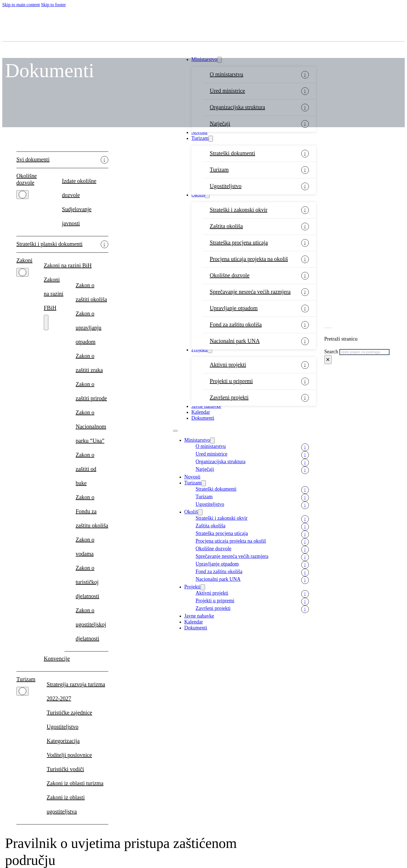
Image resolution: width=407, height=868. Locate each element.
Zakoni (24, 260)
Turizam (200, 138)
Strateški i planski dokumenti (49, 244)
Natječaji (205, 469)
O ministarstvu (211, 446)
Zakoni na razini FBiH (54, 294)
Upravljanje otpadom (234, 308)
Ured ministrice (212, 454)
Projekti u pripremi (231, 381)
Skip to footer (53, 5)
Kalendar (201, 412)
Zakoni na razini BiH (68, 265)
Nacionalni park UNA (235, 341)
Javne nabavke (206, 406)
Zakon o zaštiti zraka (89, 363)
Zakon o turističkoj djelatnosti (88, 582)
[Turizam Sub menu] (211, 139)
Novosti (200, 132)
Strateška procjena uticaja (239, 243)
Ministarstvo (197, 440)
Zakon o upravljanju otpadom (89, 328)
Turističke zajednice (69, 713)
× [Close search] (328, 359)
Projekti (200, 350)
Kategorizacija (63, 741)
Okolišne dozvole (230, 275)
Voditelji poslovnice (69, 755)
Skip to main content (21, 5)
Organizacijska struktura (221, 462)
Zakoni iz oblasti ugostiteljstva (66, 804)
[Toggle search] (328, 328)
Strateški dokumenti (233, 153)
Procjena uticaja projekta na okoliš (249, 259)
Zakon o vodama (85, 547)
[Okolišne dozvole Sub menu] (22, 195)
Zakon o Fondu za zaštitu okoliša (92, 511)
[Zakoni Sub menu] (22, 272)
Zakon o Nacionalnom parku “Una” (91, 427)
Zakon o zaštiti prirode (91, 391)
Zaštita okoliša (226, 226)
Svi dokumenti (33, 159)
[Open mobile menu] (175, 431)
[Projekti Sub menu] (210, 350)
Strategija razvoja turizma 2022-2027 (76, 691)
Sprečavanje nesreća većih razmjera (250, 292)
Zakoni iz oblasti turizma (75, 783)
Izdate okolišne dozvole (79, 188)
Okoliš (198, 195)
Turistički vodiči (65, 769)
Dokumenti (203, 418)
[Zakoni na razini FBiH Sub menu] (46, 322)
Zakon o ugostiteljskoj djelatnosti (91, 624)
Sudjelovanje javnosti (77, 216)
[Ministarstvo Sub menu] (212, 441)
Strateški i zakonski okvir (239, 210)
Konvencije (57, 659)
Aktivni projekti (228, 365)
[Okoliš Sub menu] (207, 195)
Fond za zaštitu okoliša (236, 324)
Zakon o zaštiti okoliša (91, 292)
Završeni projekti (229, 397)
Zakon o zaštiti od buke (86, 469)
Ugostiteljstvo (226, 186)
